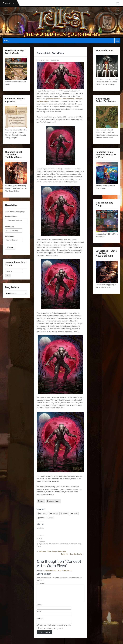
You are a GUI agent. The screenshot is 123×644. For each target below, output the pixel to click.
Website (40, 621)
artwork (41, 536)
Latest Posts (54, 501)
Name (40, 608)
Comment (41, 584)
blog (40, 538)
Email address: (11, 217)
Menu (6, 41)
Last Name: (10, 236)
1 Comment (55, 60)
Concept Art (47, 544)
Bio (42, 501)
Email (40, 615)
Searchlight (73, 544)
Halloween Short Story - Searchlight (58, 570)
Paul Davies (64, 544)
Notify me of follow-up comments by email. (55, 628)
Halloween (55, 544)
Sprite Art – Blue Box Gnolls (72, 554)
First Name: (10, 227)
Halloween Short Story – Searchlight (51, 551)
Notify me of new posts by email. (51, 631)
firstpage (42, 541)
